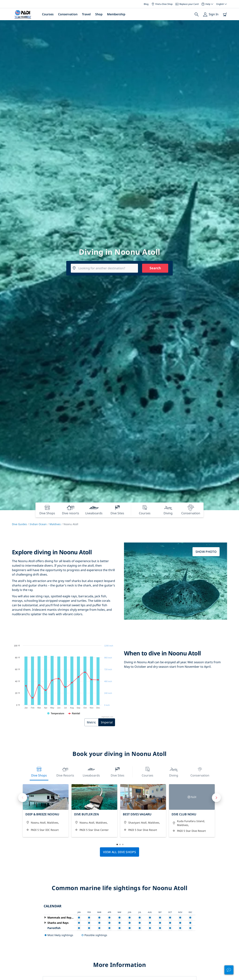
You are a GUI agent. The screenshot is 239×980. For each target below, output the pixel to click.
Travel (86, 14)
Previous (23, 798)
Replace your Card (187, 4)
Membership (116, 14)
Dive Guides (19, 524)
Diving (174, 772)
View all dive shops (119, 852)
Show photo (206, 552)
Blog (146, 4)
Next (216, 798)
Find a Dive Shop (162, 4)
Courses (48, 14)
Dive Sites (118, 772)
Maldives (55, 524)
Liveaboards (91, 772)
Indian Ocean (38, 524)
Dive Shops (39, 772)
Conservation (68, 14)
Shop (99, 14)
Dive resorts (65, 772)
